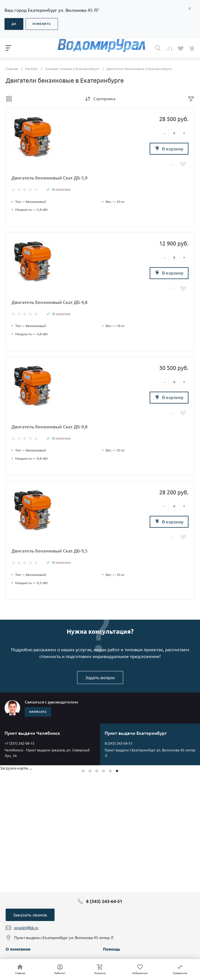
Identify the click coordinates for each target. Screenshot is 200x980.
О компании (18, 949)
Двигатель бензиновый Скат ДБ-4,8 (50, 302)
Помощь (112, 949)
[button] (83, 771)
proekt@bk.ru (26, 928)
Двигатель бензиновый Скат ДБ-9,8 (50, 427)
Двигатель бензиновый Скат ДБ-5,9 (50, 178)
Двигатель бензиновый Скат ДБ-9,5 (50, 551)
